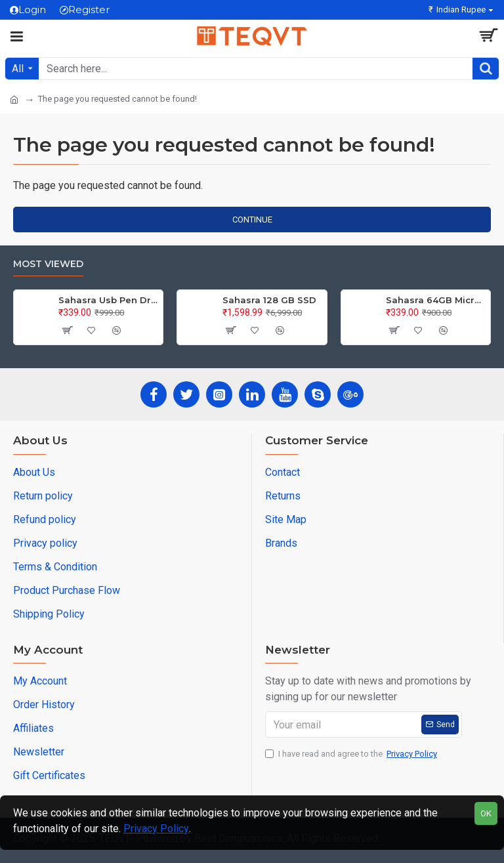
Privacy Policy (156, 829)
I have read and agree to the (352, 754)
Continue (252, 220)
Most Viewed (48, 264)
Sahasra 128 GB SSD (269, 300)
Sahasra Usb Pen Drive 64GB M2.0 (108, 300)
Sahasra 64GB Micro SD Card (436, 300)
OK (486, 813)
